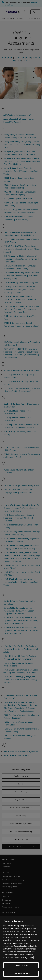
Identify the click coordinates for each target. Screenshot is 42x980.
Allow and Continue (21, 974)
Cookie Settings (21, 965)
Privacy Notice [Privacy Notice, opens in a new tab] (27, 958)
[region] (21, 948)
